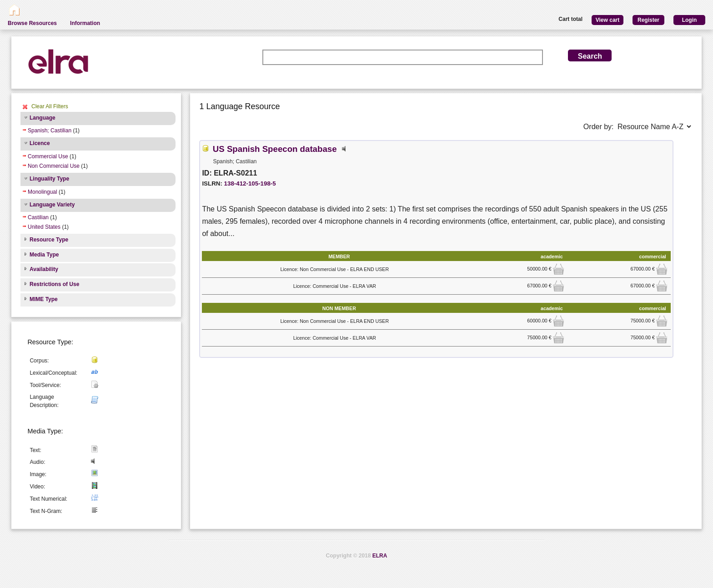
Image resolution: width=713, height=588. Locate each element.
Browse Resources (32, 23)
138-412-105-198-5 (250, 183)
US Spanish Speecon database (275, 149)
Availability (44, 269)
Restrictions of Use (54, 284)
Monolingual (43, 192)
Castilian (38, 217)
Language (43, 118)
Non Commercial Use (54, 166)
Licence (40, 143)
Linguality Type (49, 179)
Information (85, 23)
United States (44, 227)
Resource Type (49, 240)
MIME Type (44, 299)
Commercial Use (48, 156)
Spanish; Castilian (50, 131)
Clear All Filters (50, 106)
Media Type (44, 255)
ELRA (380, 556)
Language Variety (52, 205)
